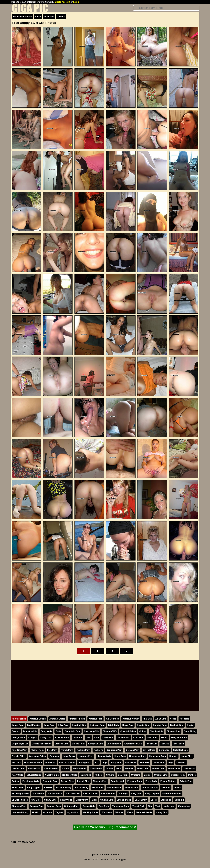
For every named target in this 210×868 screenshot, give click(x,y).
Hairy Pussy (69, 756)
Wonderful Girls (144, 812)
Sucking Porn (36, 806)
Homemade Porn (157, 756)
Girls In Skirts (19, 756)
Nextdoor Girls (70, 775)
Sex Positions (108, 794)
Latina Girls (158, 762)
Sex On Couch (90, 794)
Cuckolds (78, 737)
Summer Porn (54, 806)
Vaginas (59, 812)
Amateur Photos (77, 719)
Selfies (177, 787)
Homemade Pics (137, 756)
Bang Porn (49, 725)
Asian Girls (161, 719)
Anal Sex (147, 719)
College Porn (18, 737)
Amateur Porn (96, 719)
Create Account (62, 2)
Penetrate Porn (50, 781)
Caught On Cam (72, 731)
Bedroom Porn (97, 725)
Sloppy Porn (82, 800)
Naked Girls (189, 769)
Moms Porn (143, 769)
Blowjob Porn (160, 725)
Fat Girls (165, 744)
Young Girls (162, 812)
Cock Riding (190, 731)
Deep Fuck (152, 737)
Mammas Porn (51, 769)
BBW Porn (63, 725)
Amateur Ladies (57, 719)
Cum (88, 737)
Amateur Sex (112, 719)
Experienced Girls (133, 744)
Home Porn (120, 756)
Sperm (154, 800)
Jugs (105, 762)
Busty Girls (46, 731)
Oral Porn (123, 775)
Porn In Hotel (117, 781)
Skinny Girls (50, 800)
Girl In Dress (149, 750)
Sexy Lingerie (152, 794)
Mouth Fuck (174, 769)
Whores (119, 812)
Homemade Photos (23, 16)
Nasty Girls (17, 775)
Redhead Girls (114, 787)
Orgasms (136, 775)
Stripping (179, 800)
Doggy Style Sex (20, 744)
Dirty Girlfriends (179, 737)
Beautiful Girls (79, 725)
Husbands (51, 762)
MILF (119, 769)
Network (61, 16)
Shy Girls (36, 800)
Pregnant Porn (135, 781)
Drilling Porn (78, 744)
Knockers (144, 762)
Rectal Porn (98, 787)
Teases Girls (89, 806)
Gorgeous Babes (37, 756)
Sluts (94, 800)
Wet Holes (107, 812)
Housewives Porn (33, 762)
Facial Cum (151, 744)
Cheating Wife (110, 731)
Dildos (164, 737)
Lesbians (181, 762)
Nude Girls (86, 775)
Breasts (16, 731)
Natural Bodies (34, 775)
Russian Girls (132, 787)
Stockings (166, 800)
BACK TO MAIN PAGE (23, 842)
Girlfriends (164, 750)
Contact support (118, 859)
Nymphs (110, 775)
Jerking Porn (85, 762)
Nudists (99, 775)
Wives (130, 812)
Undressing (184, 806)
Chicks (143, 731)
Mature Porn (96, 769)
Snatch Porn (141, 800)
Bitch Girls (113, 725)
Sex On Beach (73, 794)
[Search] (166, 8)
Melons (109, 769)
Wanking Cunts (90, 812)
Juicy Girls (116, 762)
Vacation (47, 812)
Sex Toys (123, 794)
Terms (87, 859)
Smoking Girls (124, 800)
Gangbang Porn (114, 750)
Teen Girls (104, 806)
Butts (58, 731)
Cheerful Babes (128, 731)
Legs (170, 762)
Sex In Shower (55, 794)
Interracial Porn (67, 762)
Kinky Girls (131, 762)
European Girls (96, 744)
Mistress (129, 769)
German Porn (132, 750)
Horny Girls (187, 756)
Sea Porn (166, 787)
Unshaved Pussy (20, 812)
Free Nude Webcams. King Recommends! (105, 827)
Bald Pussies (34, 725)
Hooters (173, 756)
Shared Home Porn (172, 794)
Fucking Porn (83, 750)
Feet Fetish (178, 744)
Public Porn (18, 787)
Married (65, 769)
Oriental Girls (161, 775)
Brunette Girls (30, 731)
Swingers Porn (72, 806)
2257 (95, 859)
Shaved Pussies (20, 800)
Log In (76, 2)
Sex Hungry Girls (20, 794)
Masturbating (79, 769)
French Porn (67, 750)
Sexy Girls (136, 794)
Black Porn (128, 725)
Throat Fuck (138, 806)
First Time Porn (20, 750)
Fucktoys (98, 750)
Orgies (147, 775)
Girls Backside (180, 750)
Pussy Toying (81, 787)
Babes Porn (18, 725)
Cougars (33, 737)
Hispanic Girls (104, 756)
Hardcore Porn (86, 756)
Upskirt (36, 812)
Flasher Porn (37, 750)
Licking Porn (18, 769)
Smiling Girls (107, 800)
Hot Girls (16, 762)
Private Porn (186, 781)
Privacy (105, 859)
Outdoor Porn (178, 775)
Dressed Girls (62, 744)
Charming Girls (92, 731)
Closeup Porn (173, 731)
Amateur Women (131, 719)
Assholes (184, 719)
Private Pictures (168, 781)
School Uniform (150, 787)
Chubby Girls (156, 731)
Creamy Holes (62, 737)
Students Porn (19, 806)
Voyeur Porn (73, 812)
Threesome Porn (121, 806)
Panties (192, 775)
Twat (158, 806)
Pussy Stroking (63, 787)
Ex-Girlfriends (114, 744)
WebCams (49, 16)
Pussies (48, 787)
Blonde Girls (143, 725)
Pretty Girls (151, 781)
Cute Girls (138, 737)
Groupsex (54, 756)
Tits (150, 806)
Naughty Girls (52, 775)
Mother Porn (158, 769)
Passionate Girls (31, 781)
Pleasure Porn (100, 781)
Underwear (169, 806)
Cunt (97, 737)
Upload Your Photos (101, 854)
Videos (38, 16)
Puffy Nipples (34, 787)
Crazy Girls (46, 737)
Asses (173, 719)
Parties (15, 781)
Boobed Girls (177, 725)
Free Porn (52, 750)
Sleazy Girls (66, 800)
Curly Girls (108, 737)
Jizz (97, 762)
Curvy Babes (123, 737)
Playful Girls (83, 781)
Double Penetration (41, 744)
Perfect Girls (67, 781)
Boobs (190, 725)
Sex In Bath (38, 794)
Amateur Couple (38, 719)
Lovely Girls (34, 769)
